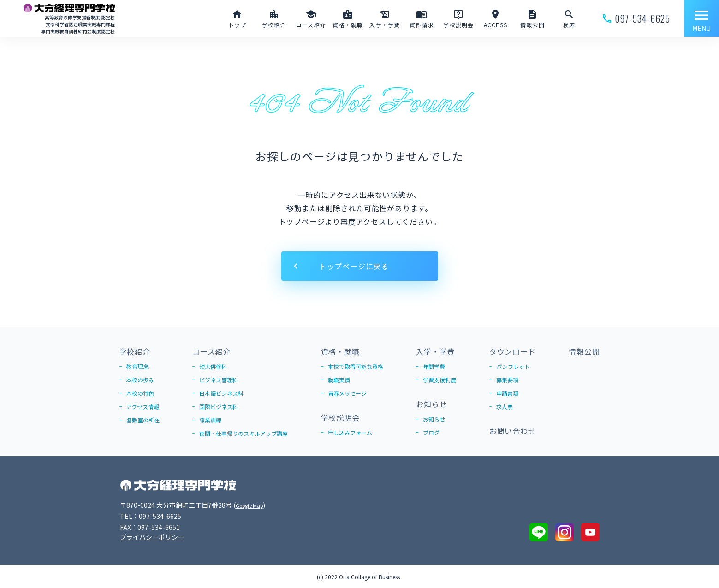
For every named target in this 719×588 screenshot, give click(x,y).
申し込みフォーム (350, 432)
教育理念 (137, 366)
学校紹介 (135, 351)
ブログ (431, 432)
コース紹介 (211, 351)
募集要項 (507, 380)
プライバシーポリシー (152, 537)
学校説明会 (340, 417)
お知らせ (431, 404)
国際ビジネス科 (219, 407)
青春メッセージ (347, 393)
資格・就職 (340, 351)
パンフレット (513, 366)
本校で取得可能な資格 (356, 366)
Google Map (254, 505)
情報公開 (584, 351)
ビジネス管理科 (219, 380)
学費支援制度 (440, 380)
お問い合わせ (513, 431)
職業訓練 (210, 420)
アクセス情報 (143, 407)
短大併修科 (213, 366)
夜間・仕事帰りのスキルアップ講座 (244, 433)
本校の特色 (140, 393)
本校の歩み (140, 380)
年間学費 (434, 366)
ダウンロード (513, 351)
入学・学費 (435, 351)
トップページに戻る (354, 266)
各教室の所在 (143, 420)
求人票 (505, 407)
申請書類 (507, 393)
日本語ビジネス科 (221, 393)
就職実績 (339, 380)
